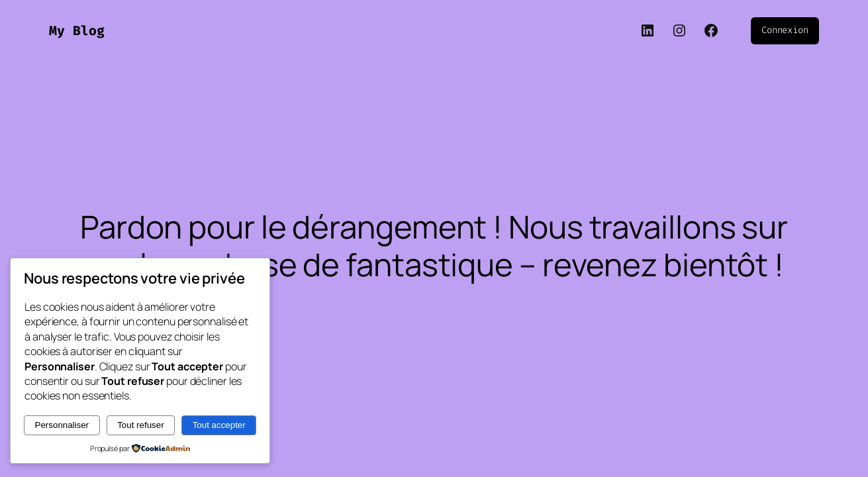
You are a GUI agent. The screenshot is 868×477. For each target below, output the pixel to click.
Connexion (785, 30)
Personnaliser (62, 425)
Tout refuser (140, 425)
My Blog (77, 30)
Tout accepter (219, 425)
